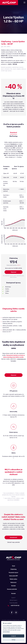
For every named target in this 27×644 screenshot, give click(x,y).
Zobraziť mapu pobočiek (13, 542)
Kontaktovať (13, 537)
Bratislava (8, 287)
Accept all (13, 636)
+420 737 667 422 (15, 605)
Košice (7, 289)
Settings (13, 640)
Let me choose (6, 632)
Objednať (13, 272)
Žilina (7, 293)
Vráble (7, 291)
